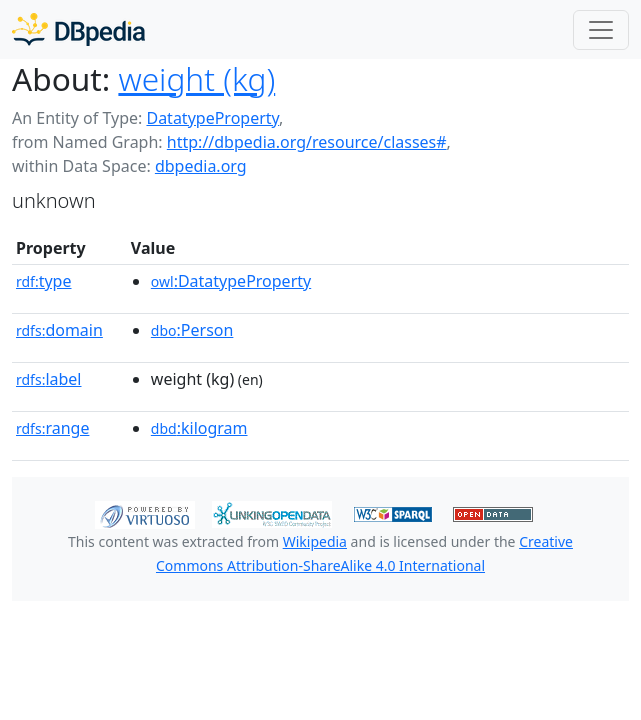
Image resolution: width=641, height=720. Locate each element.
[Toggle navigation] (601, 30)
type (44, 281)
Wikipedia (315, 541)
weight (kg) (196, 78)
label (49, 379)
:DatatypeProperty (231, 281)
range (52, 428)
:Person (192, 330)
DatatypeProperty (212, 118)
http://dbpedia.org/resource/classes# (307, 142)
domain (59, 330)
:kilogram (199, 428)
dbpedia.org (201, 166)
